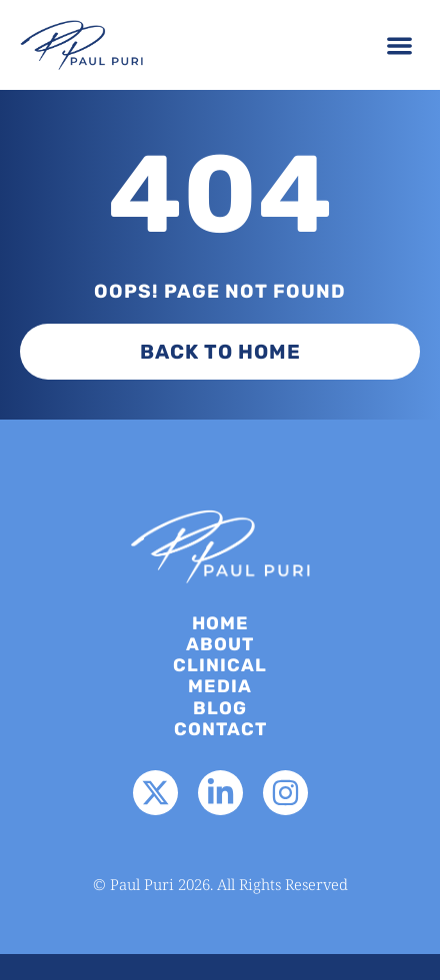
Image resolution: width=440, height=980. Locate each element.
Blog (220, 709)
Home (220, 624)
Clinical (220, 666)
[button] (400, 45)
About (220, 645)
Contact (220, 730)
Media (220, 687)
